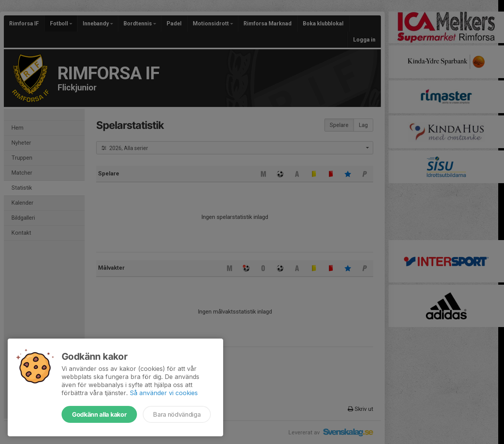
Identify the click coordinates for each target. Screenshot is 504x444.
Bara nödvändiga (177, 414)
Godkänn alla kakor (99, 414)
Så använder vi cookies (164, 393)
